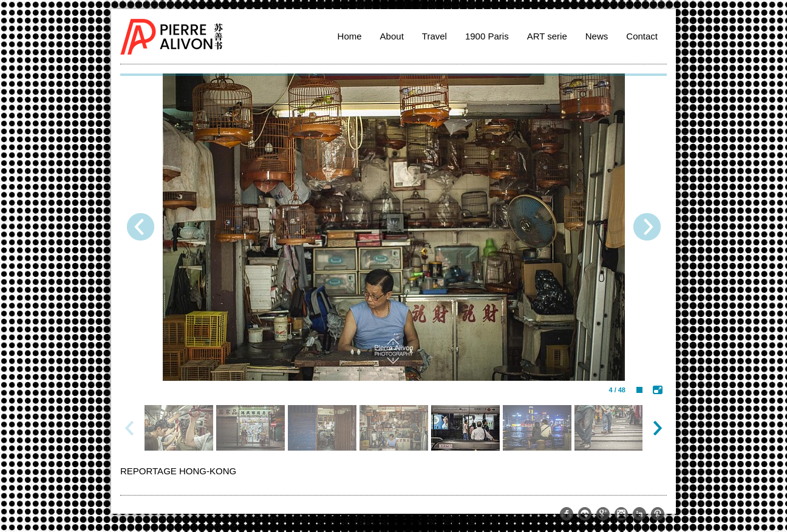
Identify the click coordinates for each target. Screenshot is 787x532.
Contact (642, 36)
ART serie (547, 36)
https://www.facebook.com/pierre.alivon (567, 514)
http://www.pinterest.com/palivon (658, 514)
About (392, 36)
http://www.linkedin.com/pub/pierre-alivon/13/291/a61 (639, 514)
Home (350, 36)
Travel (434, 36)
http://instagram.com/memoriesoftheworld (621, 514)
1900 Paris (487, 36)
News (597, 36)
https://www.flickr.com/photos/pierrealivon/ (585, 514)
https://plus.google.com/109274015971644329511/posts (603, 514)
